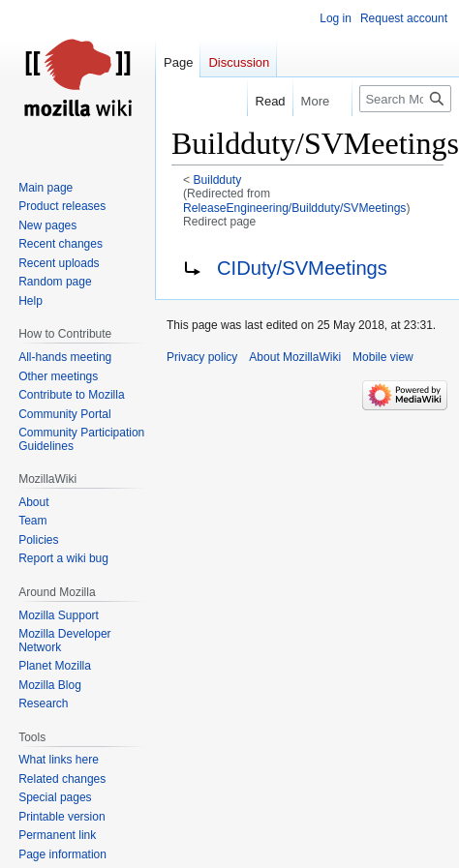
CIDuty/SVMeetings (302, 268)
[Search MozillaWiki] (405, 99)
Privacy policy (202, 357)
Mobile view (383, 357)
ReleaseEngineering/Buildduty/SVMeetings (294, 208)
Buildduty (218, 180)
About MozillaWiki (295, 357)
